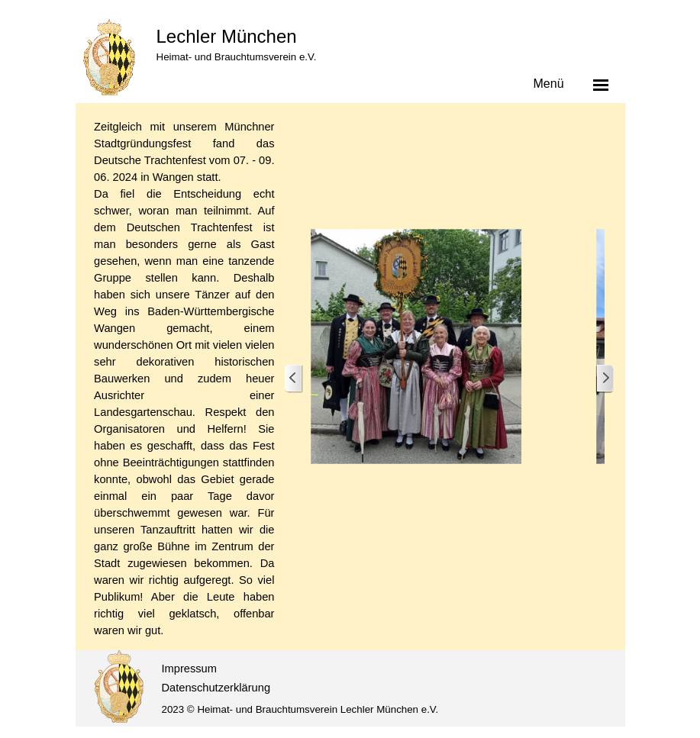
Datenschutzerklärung (216, 688)
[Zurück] (294, 379)
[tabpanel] (184, 379)
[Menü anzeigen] (601, 85)
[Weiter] (605, 379)
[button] (417, 346)
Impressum (189, 669)
